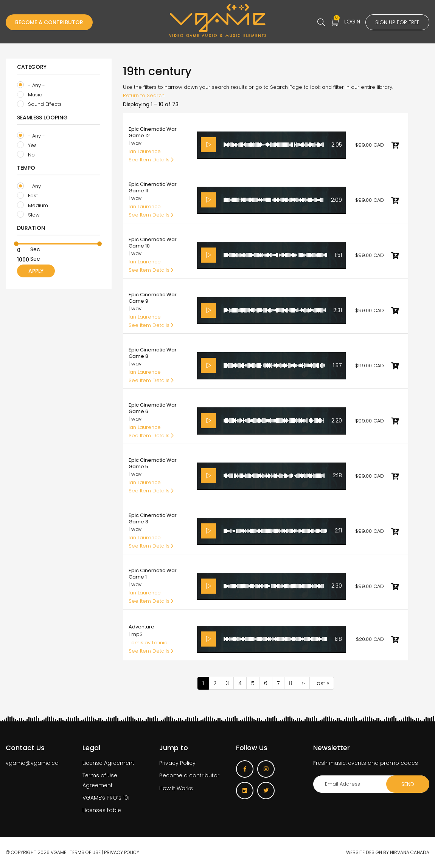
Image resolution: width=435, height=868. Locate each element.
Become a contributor (189, 775)
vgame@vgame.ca (32, 763)
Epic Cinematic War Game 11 (153, 187)
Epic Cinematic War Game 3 (153, 518)
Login (352, 22)
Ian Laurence (145, 151)
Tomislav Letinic (148, 643)
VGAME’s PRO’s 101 (106, 798)
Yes (27, 145)
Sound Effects (39, 104)
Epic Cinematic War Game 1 (153, 574)
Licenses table (102, 810)
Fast (27, 196)
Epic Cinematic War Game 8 (153, 353)
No (26, 155)
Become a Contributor (49, 22)
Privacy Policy (177, 763)
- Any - (31, 85)
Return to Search (144, 95)
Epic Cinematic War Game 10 (153, 243)
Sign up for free (397, 22)
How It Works (176, 788)
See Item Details (151, 160)
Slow (28, 215)
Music (30, 95)
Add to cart (395, 145)
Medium (33, 205)
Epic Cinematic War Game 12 (153, 132)
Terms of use (85, 852)
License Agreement (108, 763)
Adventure (141, 627)
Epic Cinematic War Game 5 (153, 463)
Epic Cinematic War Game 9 (153, 298)
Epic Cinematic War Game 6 (153, 408)
